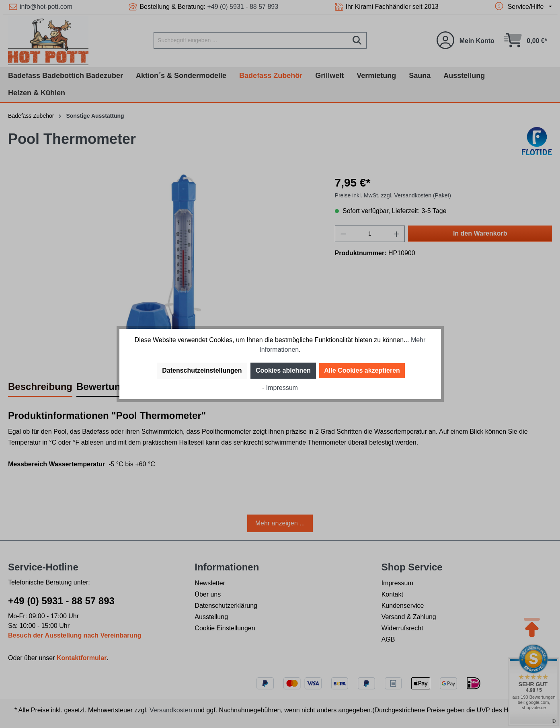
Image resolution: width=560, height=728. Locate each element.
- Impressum (280, 388)
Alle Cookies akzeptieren (362, 370)
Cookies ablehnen (283, 370)
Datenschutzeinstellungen (202, 370)
